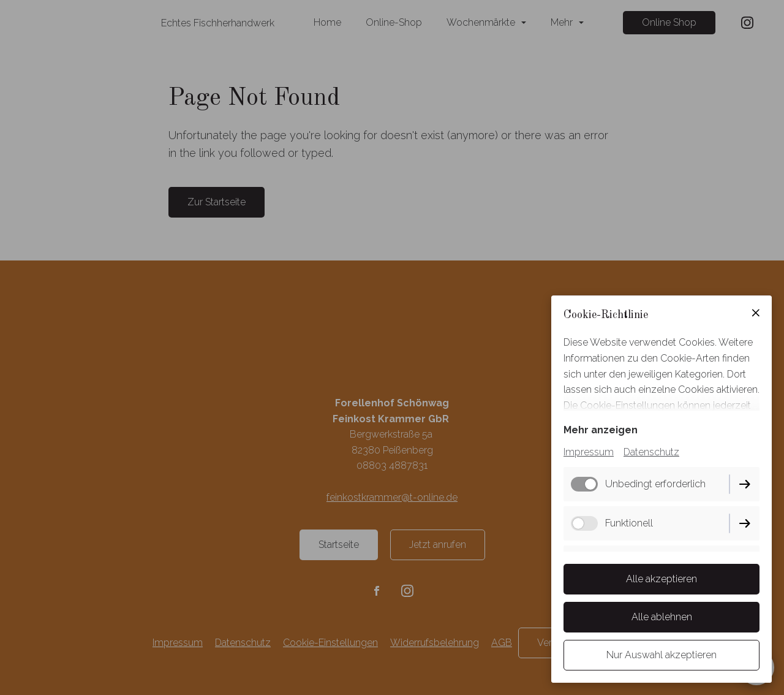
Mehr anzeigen (601, 430)
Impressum (589, 452)
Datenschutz (651, 452)
